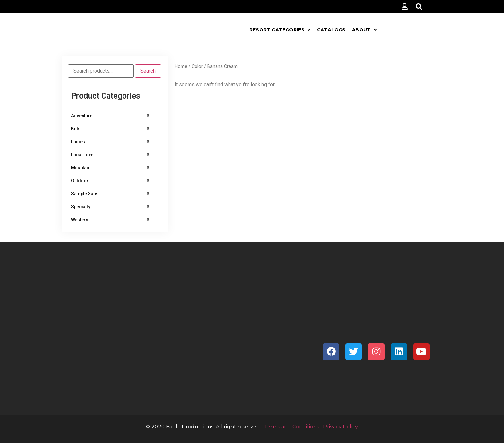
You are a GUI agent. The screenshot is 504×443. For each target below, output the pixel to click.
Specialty (111, 207)
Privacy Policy (341, 427)
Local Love (111, 155)
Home (181, 66)
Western (111, 220)
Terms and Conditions (292, 427)
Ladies (111, 142)
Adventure (111, 116)
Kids (111, 129)
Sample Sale (111, 194)
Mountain (111, 168)
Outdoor (111, 181)
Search (148, 71)
